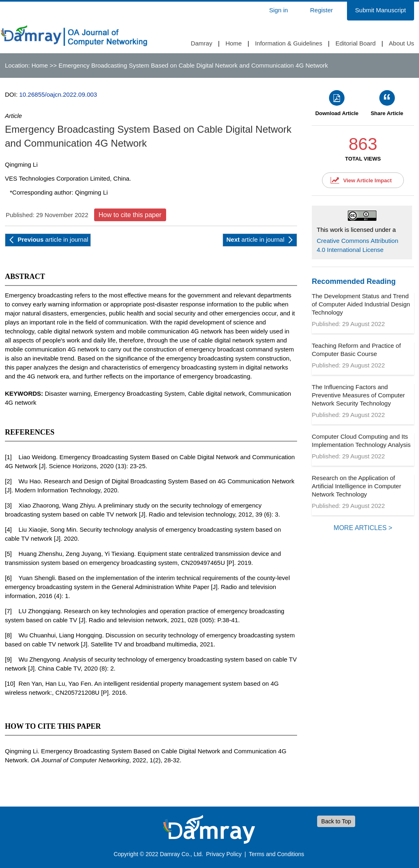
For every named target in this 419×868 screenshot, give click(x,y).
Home (234, 43)
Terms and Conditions (276, 854)
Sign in (279, 10)
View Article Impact (368, 180)
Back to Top (336, 821)
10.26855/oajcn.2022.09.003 (58, 94)
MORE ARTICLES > (363, 528)
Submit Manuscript (381, 10)
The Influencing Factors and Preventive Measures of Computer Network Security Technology (358, 395)
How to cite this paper (130, 215)
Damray (202, 43)
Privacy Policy (224, 854)
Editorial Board (356, 43)
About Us (401, 43)
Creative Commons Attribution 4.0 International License (357, 245)
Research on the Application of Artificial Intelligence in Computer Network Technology (356, 486)
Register (322, 10)
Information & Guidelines (288, 43)
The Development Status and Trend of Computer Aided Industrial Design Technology (361, 304)
